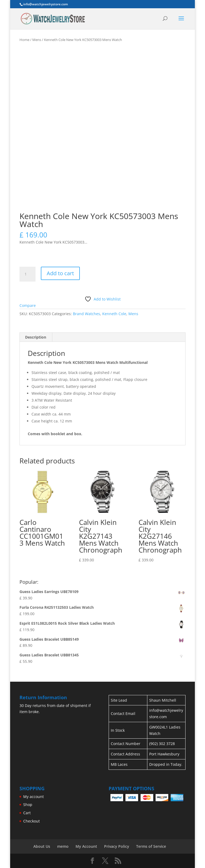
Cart (27, 813)
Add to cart (60, 273)
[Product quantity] (27, 274)
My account (33, 797)
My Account (86, 846)
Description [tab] (36, 337)
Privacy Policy (117, 846)
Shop (28, 805)
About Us (42, 846)
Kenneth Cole (114, 314)
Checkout (31, 821)
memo (63, 846)
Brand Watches (86, 314)
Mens (37, 40)
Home (24, 40)
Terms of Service (151, 846)
